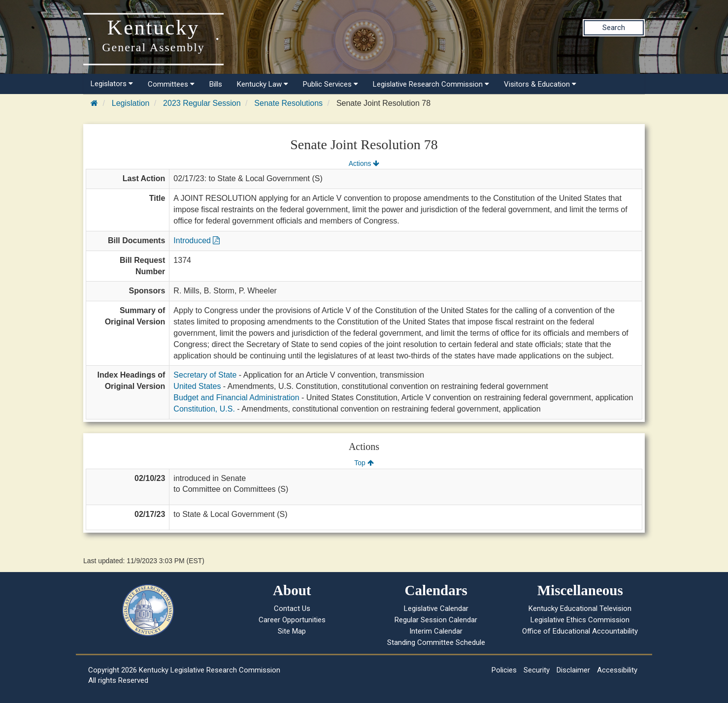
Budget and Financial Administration (236, 398)
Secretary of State (205, 375)
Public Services (331, 84)
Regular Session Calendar (436, 620)
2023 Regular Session (202, 103)
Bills (216, 84)
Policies (504, 670)
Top (364, 463)
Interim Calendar (436, 631)
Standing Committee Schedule (436, 642)
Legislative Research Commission (431, 84)
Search (614, 28)
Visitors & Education (540, 84)
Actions (364, 163)
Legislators (112, 84)
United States (197, 386)
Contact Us (292, 608)
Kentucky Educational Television (580, 608)
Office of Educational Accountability (580, 631)
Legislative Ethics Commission (580, 620)
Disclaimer (573, 670)
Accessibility (617, 670)
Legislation (131, 103)
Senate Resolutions (288, 103)
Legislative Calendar (436, 608)
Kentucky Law (263, 84)
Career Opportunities (292, 620)
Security (537, 670)
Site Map (292, 631)
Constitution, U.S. (204, 409)
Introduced (197, 240)
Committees (171, 84)
